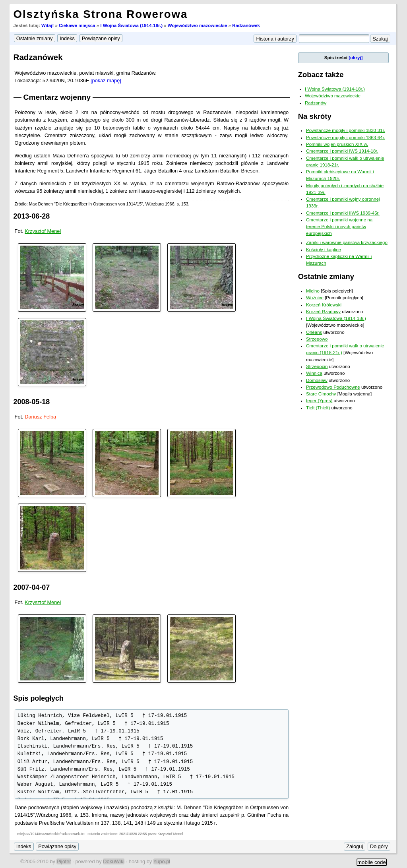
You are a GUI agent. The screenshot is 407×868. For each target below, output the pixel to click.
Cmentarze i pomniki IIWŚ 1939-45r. (343, 213)
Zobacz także (321, 75)
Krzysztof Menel (43, 231)
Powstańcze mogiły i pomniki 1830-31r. (346, 130)
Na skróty (315, 116)
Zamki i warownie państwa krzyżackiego (347, 242)
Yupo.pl (162, 861)
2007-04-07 (32, 587)
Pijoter (64, 861)
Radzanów (316, 103)
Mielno (313, 291)
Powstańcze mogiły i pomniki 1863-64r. (346, 138)
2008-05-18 (32, 402)
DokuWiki (114, 861)
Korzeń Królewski (324, 305)
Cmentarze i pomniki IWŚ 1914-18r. (342, 151)
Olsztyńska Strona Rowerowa (101, 14)
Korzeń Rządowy (323, 312)
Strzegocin (317, 366)
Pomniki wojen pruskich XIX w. (337, 144)
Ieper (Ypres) (319, 401)
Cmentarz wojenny (57, 97)
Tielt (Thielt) (318, 408)
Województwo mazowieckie (198, 25)
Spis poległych (39, 698)
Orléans (314, 332)
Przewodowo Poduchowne (333, 387)
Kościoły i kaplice (324, 250)
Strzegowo (317, 339)
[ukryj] (356, 58)
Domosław (317, 380)
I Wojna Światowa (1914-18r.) (131, 25)
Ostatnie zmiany (326, 276)
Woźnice (315, 298)
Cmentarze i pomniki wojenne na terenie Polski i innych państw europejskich (339, 227)
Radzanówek (246, 25)
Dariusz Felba (40, 417)
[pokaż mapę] (106, 80)
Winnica (314, 373)
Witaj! (47, 25)
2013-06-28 (32, 216)
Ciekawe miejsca (77, 25)
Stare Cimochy (321, 394)
